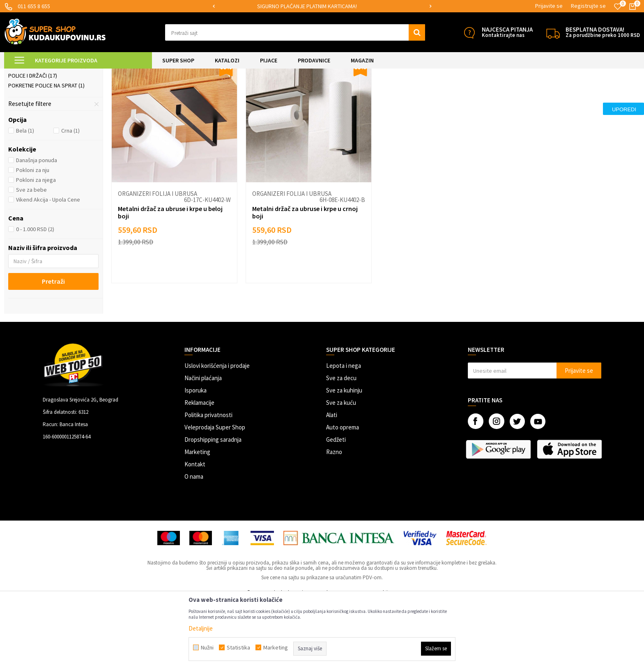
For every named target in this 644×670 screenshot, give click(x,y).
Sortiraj (490, 94)
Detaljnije (201, 628)
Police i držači (33, 144)
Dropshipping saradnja (213, 508)
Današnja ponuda (37, 229)
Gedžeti (336, 508)
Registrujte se (588, 6)
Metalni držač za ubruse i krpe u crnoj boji (305, 281)
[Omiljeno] (618, 7)
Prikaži (554, 94)
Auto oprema (343, 496)
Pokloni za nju (33, 239)
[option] (322, 6)
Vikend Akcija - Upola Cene (48, 268)
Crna (70, 199)
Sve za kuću (341, 471)
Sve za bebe (31, 258)
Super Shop (61, 74)
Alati (332, 483)
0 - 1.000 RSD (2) (35, 298)
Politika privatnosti (208, 483)
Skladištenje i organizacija (151, 74)
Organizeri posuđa (38, 124)
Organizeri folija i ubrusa (47, 134)
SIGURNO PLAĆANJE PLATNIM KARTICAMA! (321, 6)
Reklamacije (199, 471)
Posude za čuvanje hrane (47, 115)
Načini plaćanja (203, 446)
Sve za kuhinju (344, 459)
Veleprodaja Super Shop (215, 496)
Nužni (207, 647)
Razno (334, 520)
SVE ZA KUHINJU (98, 74)
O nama (194, 545)
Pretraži (53, 350)
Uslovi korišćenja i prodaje (217, 434)
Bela (25, 199)
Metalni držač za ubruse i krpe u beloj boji (170, 281)
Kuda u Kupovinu (23, 74)
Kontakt (195, 533)
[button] (295, 32)
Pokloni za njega (36, 248)
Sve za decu (341, 446)
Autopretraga (455, 94)
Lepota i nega (344, 434)
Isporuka (195, 459)
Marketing (197, 520)
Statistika (238, 647)
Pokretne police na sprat (46, 154)
